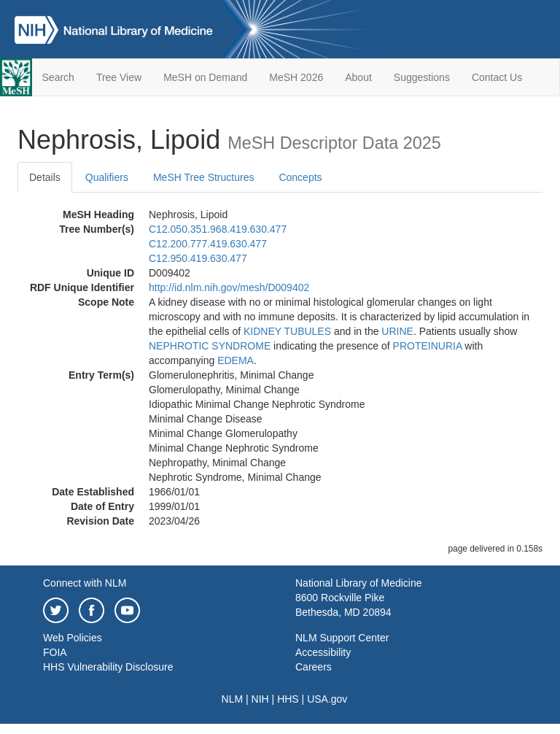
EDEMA (236, 360)
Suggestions (422, 77)
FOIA (55, 652)
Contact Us (497, 77)
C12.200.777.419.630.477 (208, 244)
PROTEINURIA (428, 346)
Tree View (119, 77)
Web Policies (73, 638)
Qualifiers (107, 177)
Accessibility (323, 652)
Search (58, 77)
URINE (397, 331)
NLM (233, 699)
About (358, 77)
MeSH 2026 (296, 77)
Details (45, 177)
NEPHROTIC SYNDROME (210, 346)
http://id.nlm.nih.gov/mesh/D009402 (229, 287)
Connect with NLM (85, 583)
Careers (314, 667)
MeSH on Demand (205, 77)
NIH (260, 699)
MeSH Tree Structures (204, 177)
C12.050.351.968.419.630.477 (218, 229)
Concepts (300, 177)
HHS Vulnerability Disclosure (108, 667)
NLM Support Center (342, 638)
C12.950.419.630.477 (198, 258)
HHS (288, 699)
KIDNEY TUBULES (287, 331)
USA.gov (327, 699)
